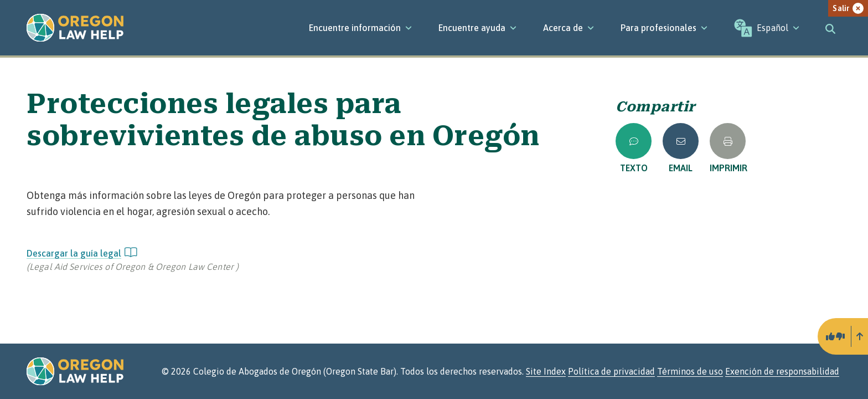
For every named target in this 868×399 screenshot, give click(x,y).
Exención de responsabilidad (782, 371)
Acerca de (569, 28)
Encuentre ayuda (477, 28)
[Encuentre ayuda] (477, 28)
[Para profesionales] (664, 28)
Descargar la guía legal (82, 253)
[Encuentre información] (360, 28)
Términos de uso (690, 371)
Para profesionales (664, 28)
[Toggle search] (830, 28)
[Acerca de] (569, 28)
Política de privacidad (611, 371)
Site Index (546, 371)
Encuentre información (360, 28)
